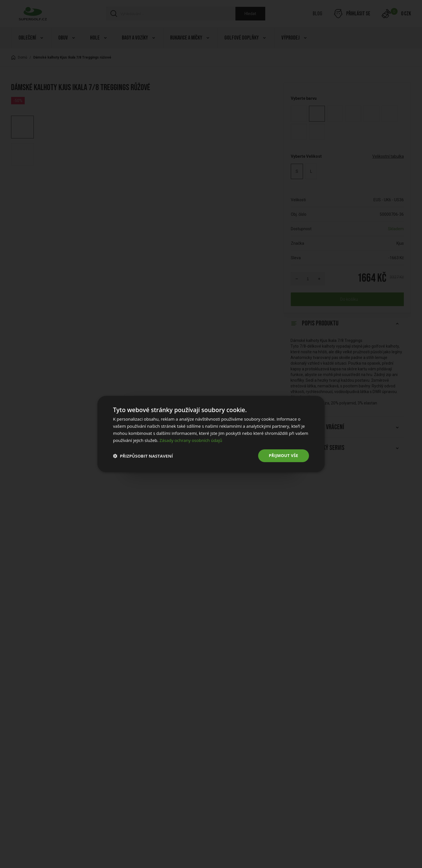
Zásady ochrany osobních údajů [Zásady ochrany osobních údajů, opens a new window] (191, 440)
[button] (143, 456)
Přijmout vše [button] (284, 455)
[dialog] (211, 434)
